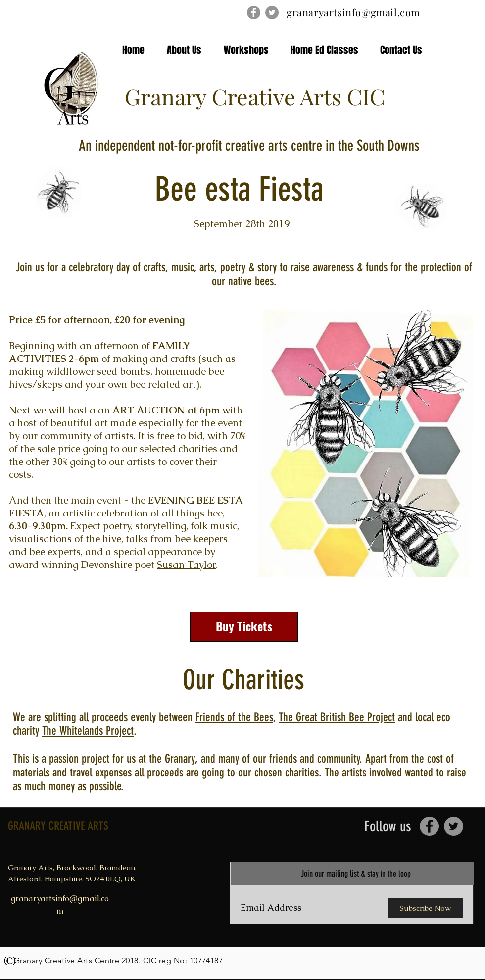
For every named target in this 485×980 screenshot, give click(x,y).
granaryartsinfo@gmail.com (353, 12)
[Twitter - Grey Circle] (272, 13)
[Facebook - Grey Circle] (254, 13)
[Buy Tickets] (244, 627)
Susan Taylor (186, 565)
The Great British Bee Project (337, 717)
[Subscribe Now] (425, 908)
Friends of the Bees (234, 717)
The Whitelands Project (88, 731)
